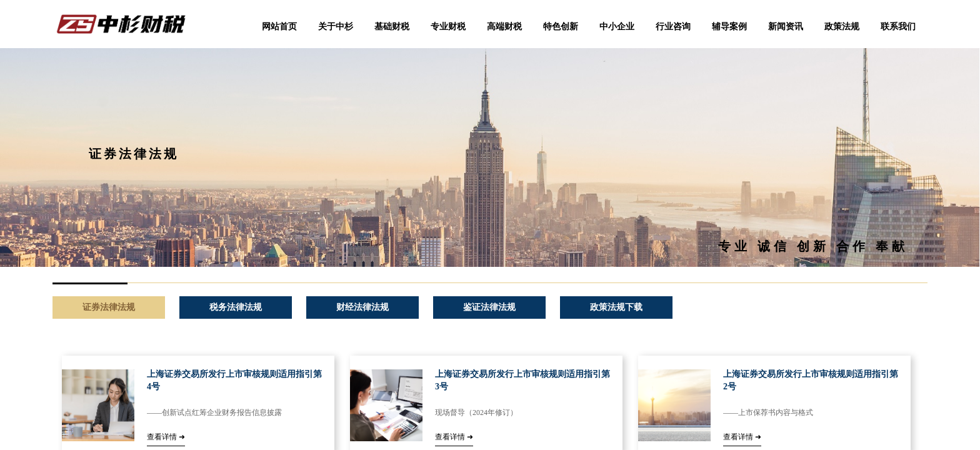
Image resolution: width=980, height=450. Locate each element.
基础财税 (392, 27)
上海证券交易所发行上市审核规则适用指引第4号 (234, 380)
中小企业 (617, 27)
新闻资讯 (786, 27)
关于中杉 (336, 27)
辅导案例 (729, 27)
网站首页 (279, 27)
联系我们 (898, 27)
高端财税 (504, 27)
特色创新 (561, 27)
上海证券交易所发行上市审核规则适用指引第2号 (811, 380)
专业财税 (448, 27)
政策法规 (842, 27)
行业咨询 (673, 27)
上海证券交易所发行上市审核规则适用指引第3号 (522, 380)
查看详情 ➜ (166, 437)
